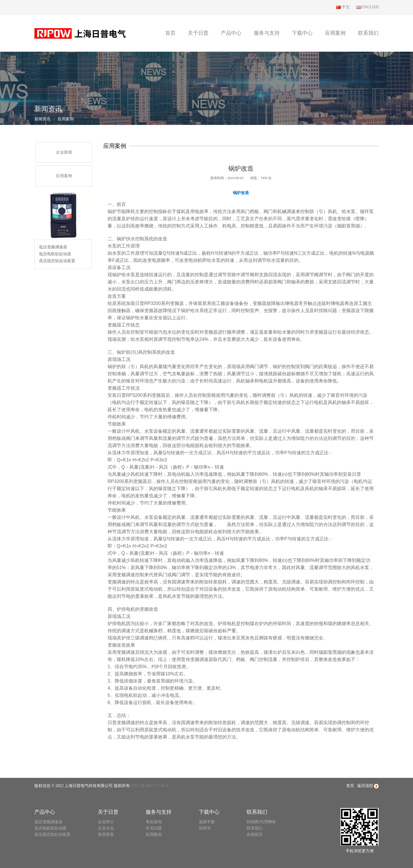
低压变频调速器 (53, 247)
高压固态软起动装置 (57, 261)
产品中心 (231, 33)
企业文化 (106, 828)
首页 (170, 33)
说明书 (205, 828)
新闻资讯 (42, 119)
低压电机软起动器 (55, 254)
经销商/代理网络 (261, 822)
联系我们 (368, 33)
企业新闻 (64, 152)
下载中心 (302, 33)
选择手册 (207, 822)
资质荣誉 (106, 835)
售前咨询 (154, 822)
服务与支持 (267, 33)
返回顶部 (368, 786)
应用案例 (335, 33)
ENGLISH (367, 7)
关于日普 (198, 33)
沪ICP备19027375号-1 (150, 786)
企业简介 (106, 822)
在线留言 (255, 835)
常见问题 (154, 828)
